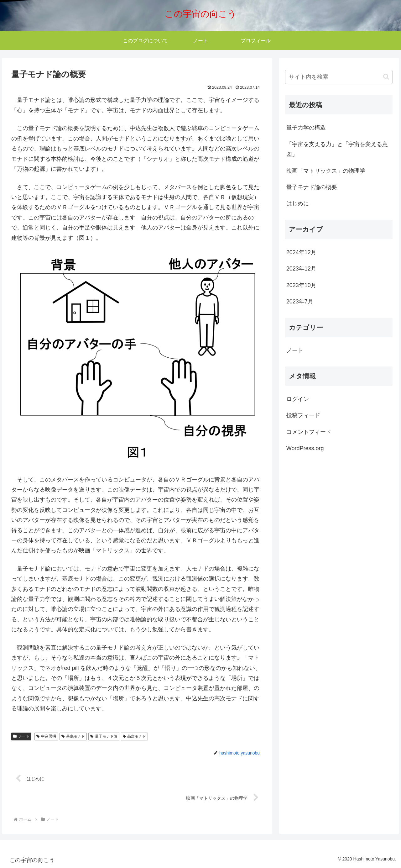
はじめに (298, 203)
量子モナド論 (104, 736)
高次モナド (135, 736)
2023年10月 (301, 285)
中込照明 (46, 736)
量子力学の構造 (306, 128)
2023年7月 (300, 302)
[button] (386, 77)
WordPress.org (305, 448)
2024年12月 (301, 252)
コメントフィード (309, 432)
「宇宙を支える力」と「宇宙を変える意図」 (337, 149)
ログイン (298, 399)
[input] (339, 77)
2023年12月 (301, 269)
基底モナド (73, 736)
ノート (21, 736)
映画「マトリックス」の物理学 (326, 171)
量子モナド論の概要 (312, 187)
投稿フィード (303, 415)
